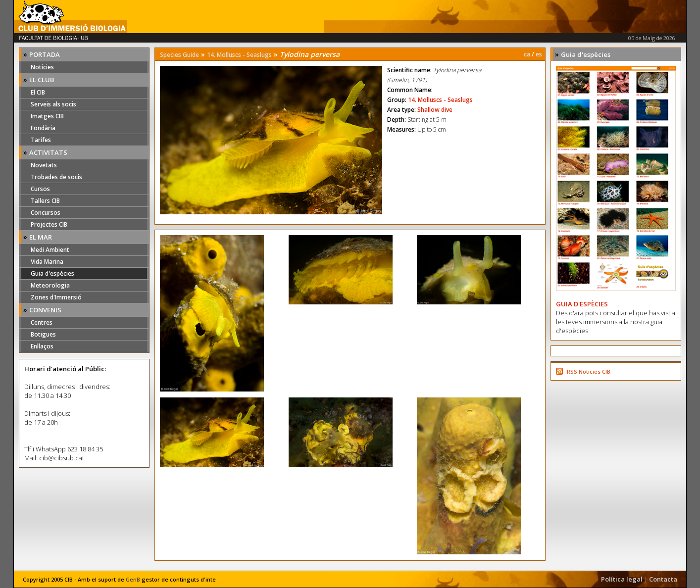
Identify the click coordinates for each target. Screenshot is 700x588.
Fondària (43, 128)
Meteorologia (50, 285)
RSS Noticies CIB (589, 371)
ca (527, 54)
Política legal (622, 579)
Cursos (40, 189)
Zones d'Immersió (56, 297)
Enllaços (42, 346)
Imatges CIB (47, 116)
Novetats (44, 165)
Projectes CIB (49, 224)
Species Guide (179, 55)
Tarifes (41, 140)
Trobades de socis (56, 177)
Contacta (663, 579)
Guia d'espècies (52, 273)
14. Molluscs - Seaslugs (239, 55)
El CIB (38, 92)
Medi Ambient (50, 250)
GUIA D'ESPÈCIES (582, 304)
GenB (133, 579)
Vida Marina (47, 262)
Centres (42, 322)
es (539, 54)
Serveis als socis (53, 104)
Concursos (46, 213)
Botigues (43, 334)
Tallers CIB (45, 201)
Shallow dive (435, 110)
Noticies (42, 67)
